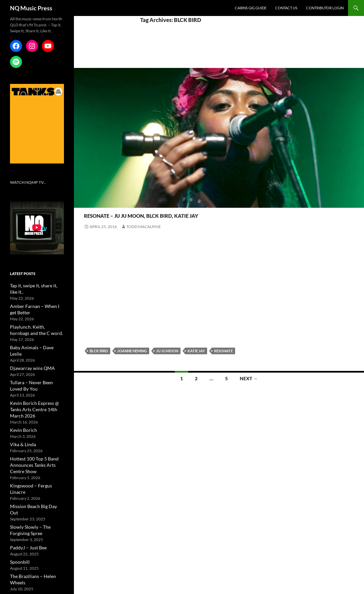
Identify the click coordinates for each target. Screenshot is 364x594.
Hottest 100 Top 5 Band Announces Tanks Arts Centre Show (36, 441)
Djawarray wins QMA (29, 353)
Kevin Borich (21, 407)
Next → (249, 378)
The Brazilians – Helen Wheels (36, 537)
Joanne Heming (132, 351)
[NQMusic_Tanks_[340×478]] (37, 123)
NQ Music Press (31, 8)
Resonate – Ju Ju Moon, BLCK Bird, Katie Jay (206, 214)
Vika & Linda (21, 421)
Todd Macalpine (144, 227)
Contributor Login (325, 8)
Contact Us (286, 8)
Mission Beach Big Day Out (33, 475)
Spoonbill (18, 523)
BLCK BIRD (99, 351)
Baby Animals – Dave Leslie (33, 339)
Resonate (94, 202)
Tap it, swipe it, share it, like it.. (35, 285)
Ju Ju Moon (167, 351)
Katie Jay (196, 351)
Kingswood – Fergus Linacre (34, 461)
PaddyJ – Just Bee (25, 509)
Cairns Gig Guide (251, 8)
